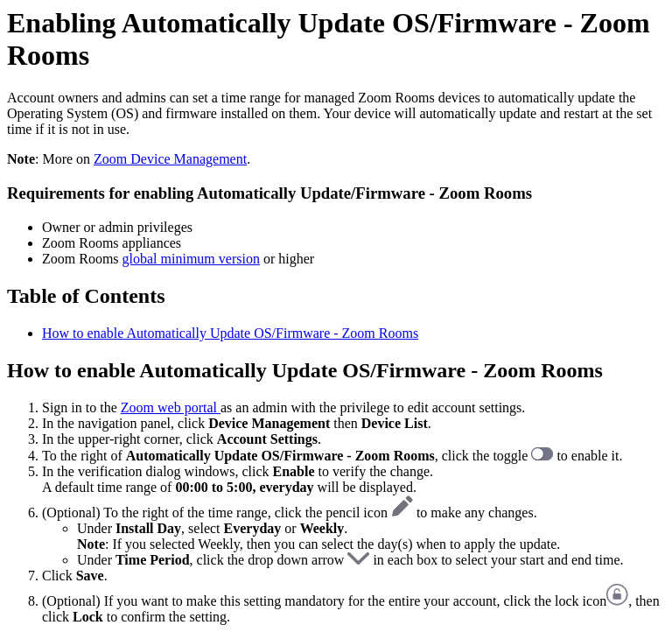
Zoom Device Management (170, 159)
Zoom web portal (171, 407)
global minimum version (191, 259)
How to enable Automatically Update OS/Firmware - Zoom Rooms (230, 333)
